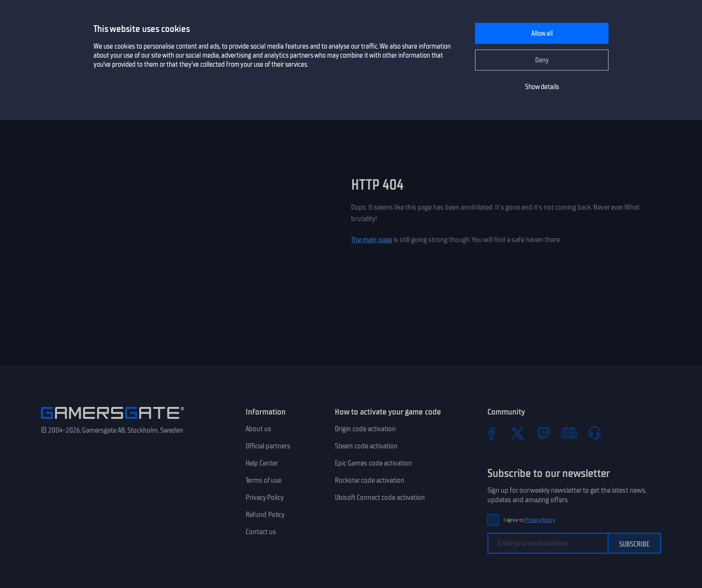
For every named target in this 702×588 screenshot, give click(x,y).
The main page (372, 240)
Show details (542, 87)
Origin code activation (365, 429)
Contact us (261, 532)
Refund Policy (265, 515)
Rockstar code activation (370, 480)
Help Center (262, 463)
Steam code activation (366, 446)
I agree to (529, 520)
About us (258, 429)
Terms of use (263, 480)
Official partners (268, 446)
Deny (542, 60)
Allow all (542, 34)
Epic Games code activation (373, 463)
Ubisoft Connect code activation (380, 497)
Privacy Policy (265, 497)
